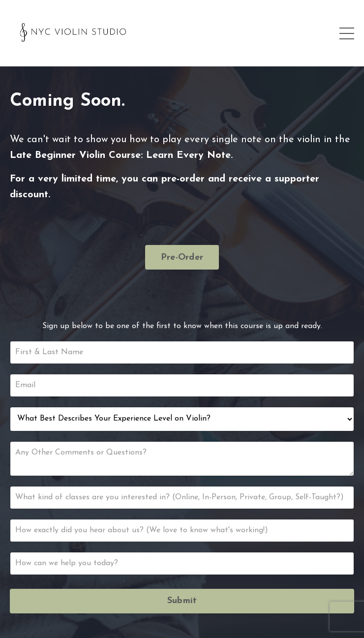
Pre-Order (182, 258)
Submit (182, 601)
